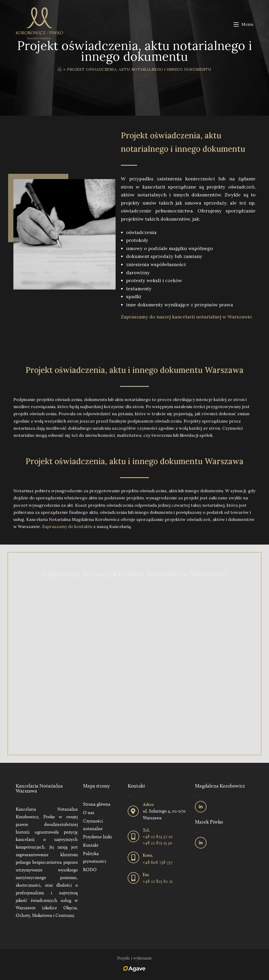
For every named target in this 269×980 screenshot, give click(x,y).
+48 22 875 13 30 (157, 843)
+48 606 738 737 (158, 863)
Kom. (148, 855)
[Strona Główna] (60, 69)
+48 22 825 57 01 (158, 837)
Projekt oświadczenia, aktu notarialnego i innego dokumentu (139, 69)
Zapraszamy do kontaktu (67, 526)
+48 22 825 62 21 (158, 882)
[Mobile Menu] (244, 24)
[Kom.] (133, 857)
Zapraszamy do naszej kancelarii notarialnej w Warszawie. (187, 317)
